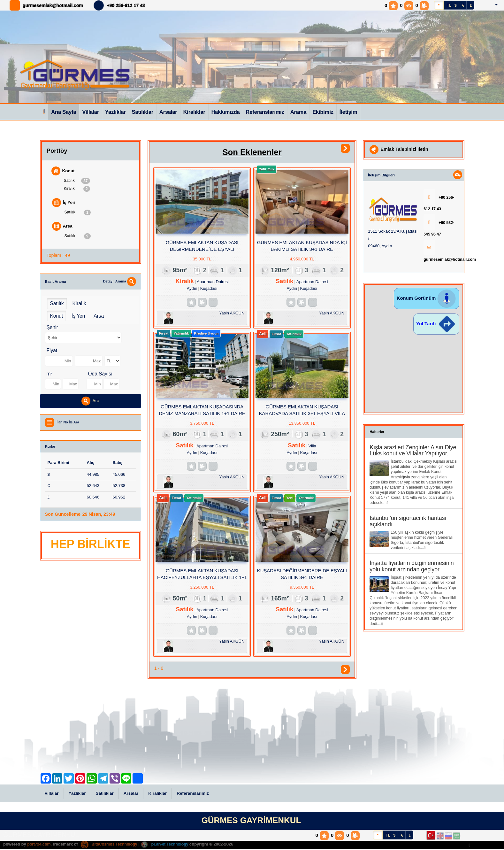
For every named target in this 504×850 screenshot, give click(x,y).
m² (50, 375)
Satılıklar (143, 112)
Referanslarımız (265, 112)
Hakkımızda (226, 112)
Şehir (52, 329)
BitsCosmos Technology (111, 845)
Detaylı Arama (119, 282)
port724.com (39, 845)
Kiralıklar (194, 112)
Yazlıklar (115, 112)
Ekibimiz (323, 112)
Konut (63, 171)
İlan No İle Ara (69, 423)
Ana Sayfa (64, 112)
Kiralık (77, 189)
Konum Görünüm (427, 297)
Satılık (77, 181)
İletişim (348, 112)
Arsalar (168, 112)
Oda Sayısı (100, 375)
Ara (90, 402)
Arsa (63, 227)
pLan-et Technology (169, 845)
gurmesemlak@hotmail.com (53, 5)
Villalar (91, 112)
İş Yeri (64, 203)
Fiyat (52, 352)
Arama (298, 112)
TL (449, 5)
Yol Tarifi (436, 323)
